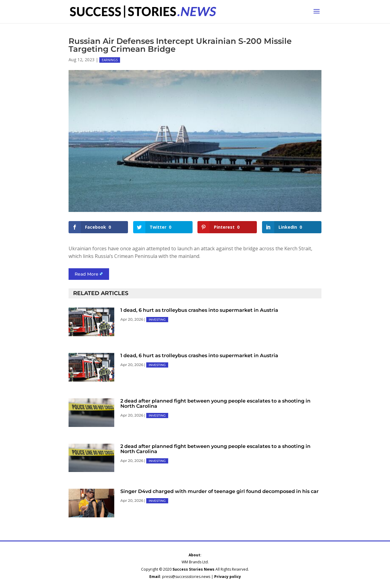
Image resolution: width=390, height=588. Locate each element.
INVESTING (157, 320)
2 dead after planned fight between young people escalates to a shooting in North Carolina (215, 403)
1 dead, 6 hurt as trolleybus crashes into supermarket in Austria (199, 310)
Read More (87, 274)
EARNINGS (110, 60)
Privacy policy (228, 577)
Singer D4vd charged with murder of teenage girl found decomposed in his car (220, 491)
